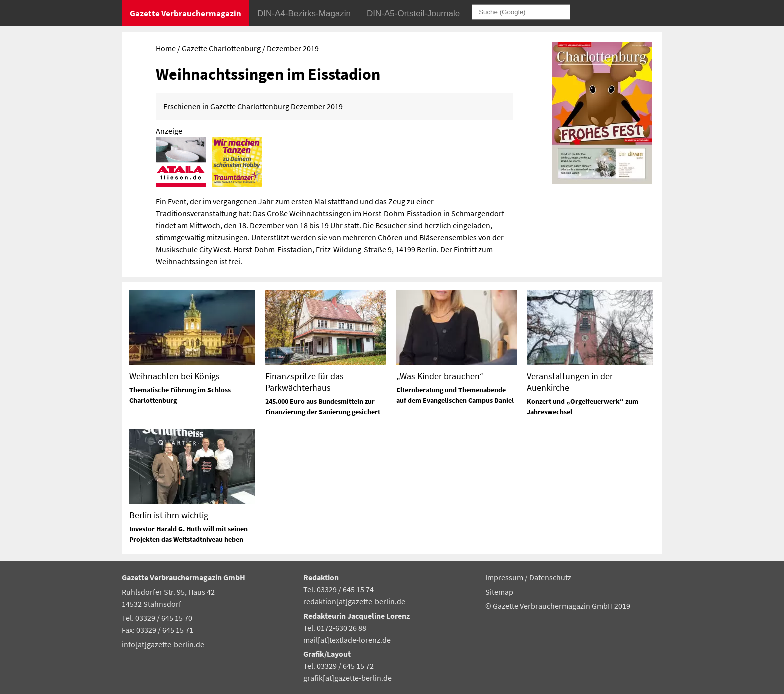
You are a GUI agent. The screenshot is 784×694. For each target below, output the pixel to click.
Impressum (505, 577)
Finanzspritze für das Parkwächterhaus (305, 382)
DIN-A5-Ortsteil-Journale (413, 13)
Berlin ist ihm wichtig (169, 515)
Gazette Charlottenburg (221, 48)
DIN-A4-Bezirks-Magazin (304, 13)
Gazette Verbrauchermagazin (186, 13)
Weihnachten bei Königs (175, 376)
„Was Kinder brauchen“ (440, 376)
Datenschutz (550, 577)
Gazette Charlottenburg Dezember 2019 (277, 106)
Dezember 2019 (293, 48)
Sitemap (499, 592)
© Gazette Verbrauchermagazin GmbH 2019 (558, 606)
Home (166, 48)
